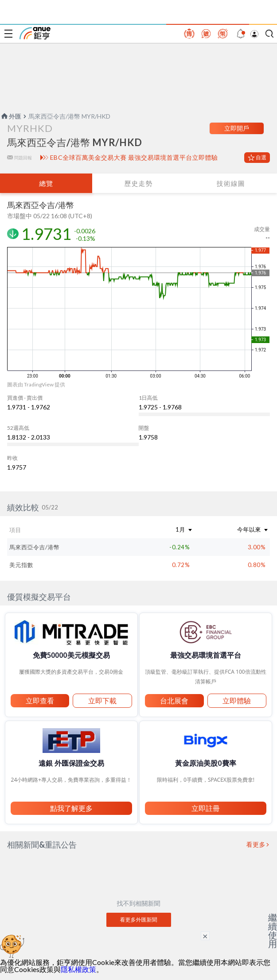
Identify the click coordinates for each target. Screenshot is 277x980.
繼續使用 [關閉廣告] (273, 930)
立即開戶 (237, 128)
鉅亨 (35, 33)
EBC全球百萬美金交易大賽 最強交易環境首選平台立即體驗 (134, 158)
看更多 (256, 845)
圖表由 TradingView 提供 (36, 384)
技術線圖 (231, 183)
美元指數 (21, 565)
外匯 (11, 116)
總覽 (46, 183)
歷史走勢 (138, 183)
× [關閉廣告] (205, 936)
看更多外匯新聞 (139, 920)
